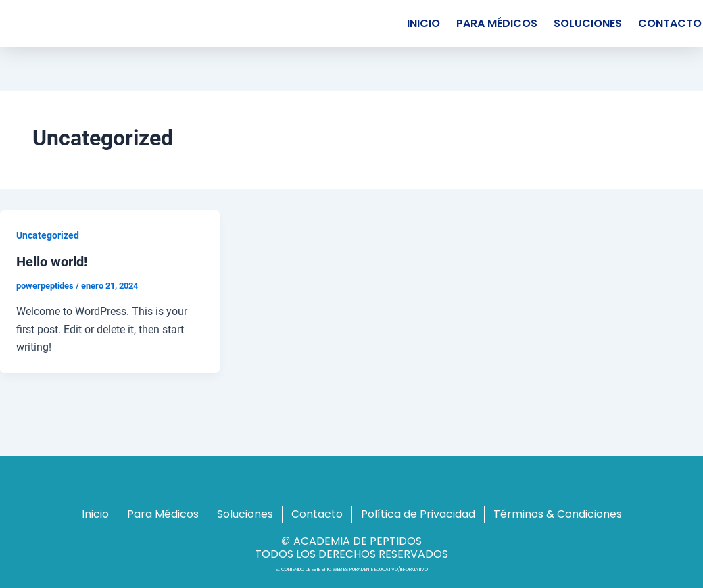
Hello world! (52, 262)
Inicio (423, 23)
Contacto (317, 514)
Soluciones (588, 23)
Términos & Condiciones (558, 514)
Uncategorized (48, 235)
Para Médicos (497, 23)
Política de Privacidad (418, 514)
